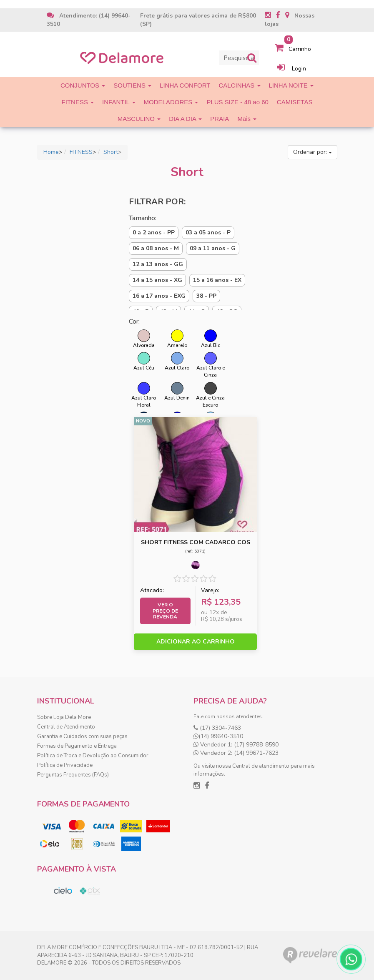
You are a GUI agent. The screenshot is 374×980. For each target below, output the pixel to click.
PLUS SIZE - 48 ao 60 (237, 102)
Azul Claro (177, 362)
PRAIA (220, 119)
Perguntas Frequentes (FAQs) (73, 775)
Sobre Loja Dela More (64, 717)
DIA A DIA (185, 119)
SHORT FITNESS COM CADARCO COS (196, 542)
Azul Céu (144, 362)
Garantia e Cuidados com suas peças (82, 736)
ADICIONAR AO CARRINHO (196, 642)
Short (111, 152)
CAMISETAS (295, 102)
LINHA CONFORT (185, 85)
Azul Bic (211, 339)
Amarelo (177, 339)
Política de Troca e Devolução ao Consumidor (93, 756)
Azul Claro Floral (144, 395)
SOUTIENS (132, 85)
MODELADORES (171, 102)
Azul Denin (177, 392)
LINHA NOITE (291, 85)
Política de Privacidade (65, 765)
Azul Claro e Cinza (211, 365)
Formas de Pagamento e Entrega (77, 746)
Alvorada (144, 339)
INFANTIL (119, 102)
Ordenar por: (313, 152)
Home (51, 152)
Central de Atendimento (66, 727)
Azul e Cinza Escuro (210, 395)
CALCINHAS (239, 85)
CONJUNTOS (83, 85)
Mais (247, 119)
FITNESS (78, 102)
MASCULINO (139, 119)
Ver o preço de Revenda (165, 611)
